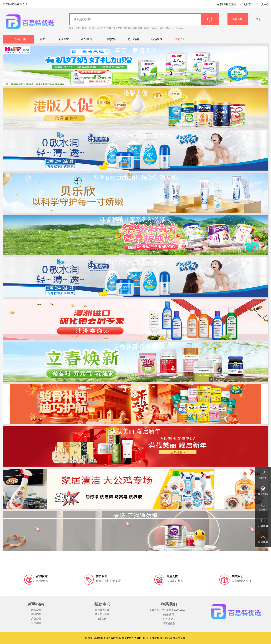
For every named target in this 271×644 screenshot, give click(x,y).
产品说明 (36, 610)
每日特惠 (133, 39)
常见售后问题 (102, 614)
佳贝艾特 (118, 28)
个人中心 (262, 4)
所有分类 (18, 39)
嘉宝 (162, 28)
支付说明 (36, 623)
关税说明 (36, 619)
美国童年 (138, 28)
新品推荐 (157, 39)
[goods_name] (144, 19)
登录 (259, 19)
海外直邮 (87, 39)
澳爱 (109, 28)
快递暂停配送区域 (226, 4)
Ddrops (154, 28)
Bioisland (180, 28)
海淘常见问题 (102, 610)
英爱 (84, 28)
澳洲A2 (101, 28)
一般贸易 (110, 39)
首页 (43, 39)
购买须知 (102, 619)
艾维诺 (128, 28)
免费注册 (238, 19)
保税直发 (63, 39)
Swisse (170, 28)
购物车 (245, 4)
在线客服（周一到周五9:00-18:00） (169, 610)
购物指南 (36, 614)
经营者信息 (169, 623)
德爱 (72, 28)
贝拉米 (92, 28)
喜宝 (146, 28)
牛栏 (78, 28)
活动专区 (180, 39)
